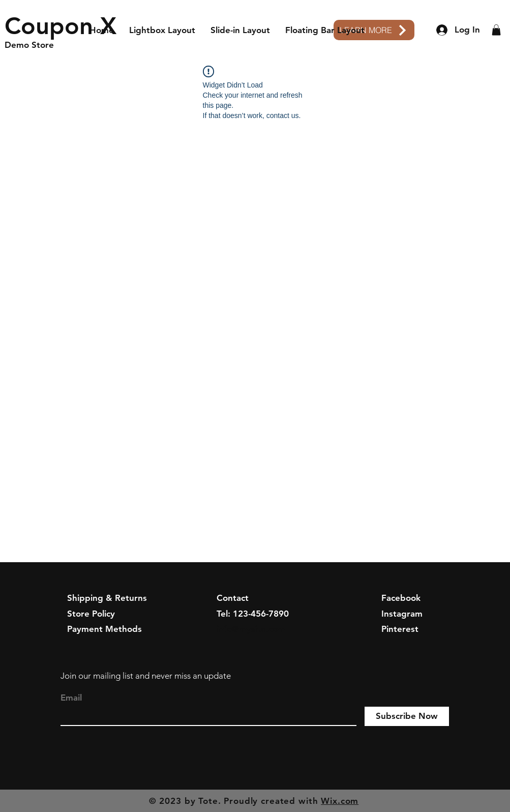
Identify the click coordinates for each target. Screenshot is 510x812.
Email (71, 698)
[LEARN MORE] (374, 30)
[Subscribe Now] (407, 716)
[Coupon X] (61, 26)
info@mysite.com (251, 629)
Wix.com (340, 801)
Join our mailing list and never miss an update (146, 676)
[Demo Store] (53, 45)
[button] (496, 30)
